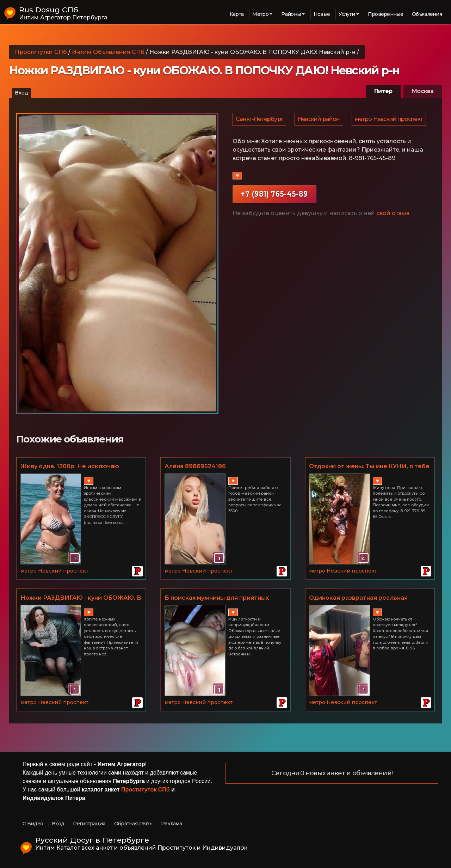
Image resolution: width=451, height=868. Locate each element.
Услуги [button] (347, 14)
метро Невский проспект (270, 139)
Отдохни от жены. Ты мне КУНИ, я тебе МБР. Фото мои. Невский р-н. (369, 467)
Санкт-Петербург (260, 120)
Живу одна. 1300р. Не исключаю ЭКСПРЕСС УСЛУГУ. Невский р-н (70, 467)
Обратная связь (133, 824)
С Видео (33, 824)
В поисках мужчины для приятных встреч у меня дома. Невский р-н (217, 598)
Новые (322, 14)
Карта (237, 14)
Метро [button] (260, 14)
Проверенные (385, 14)
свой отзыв (393, 234)
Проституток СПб (146, 790)
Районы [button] (291, 14)
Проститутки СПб (41, 52)
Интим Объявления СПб (108, 52)
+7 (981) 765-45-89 (274, 215)
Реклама (171, 824)
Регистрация (89, 824)
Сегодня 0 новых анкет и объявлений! (332, 774)
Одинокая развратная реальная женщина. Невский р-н (358, 598)
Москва (423, 91)
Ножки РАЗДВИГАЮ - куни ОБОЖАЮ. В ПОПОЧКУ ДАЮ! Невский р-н (81, 598)
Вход (21, 93)
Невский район (320, 120)
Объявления (427, 14)
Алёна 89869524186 (195, 466)
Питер (383, 91)
